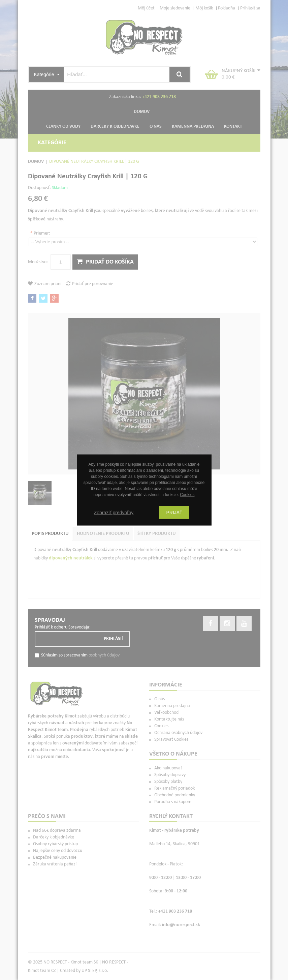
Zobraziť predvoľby (114, 513)
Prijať (174, 513)
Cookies (187, 495)
